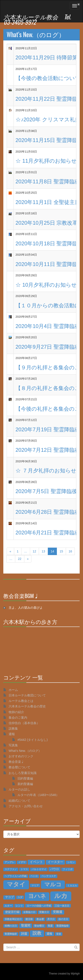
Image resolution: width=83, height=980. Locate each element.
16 (70, 551)
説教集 (13, 729)
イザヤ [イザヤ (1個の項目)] (22, 862)
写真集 (13, 745)
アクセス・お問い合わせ (26, 806)
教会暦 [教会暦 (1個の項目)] (40, 919)
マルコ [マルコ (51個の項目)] (53, 884)
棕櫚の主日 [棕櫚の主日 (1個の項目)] (11, 926)
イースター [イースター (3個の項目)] (55, 862)
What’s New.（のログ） (36, 34)
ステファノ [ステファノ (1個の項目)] (11, 869)
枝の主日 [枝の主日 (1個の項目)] (63, 919)
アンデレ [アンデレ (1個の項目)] (10, 862)
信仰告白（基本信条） (24, 723)
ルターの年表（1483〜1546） (38, 795)
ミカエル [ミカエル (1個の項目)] (72, 885)
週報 (12, 734)
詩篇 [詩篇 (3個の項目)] (24, 934)
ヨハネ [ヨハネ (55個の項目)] (37, 896)
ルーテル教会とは (21, 701)
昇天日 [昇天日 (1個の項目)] (51, 919)
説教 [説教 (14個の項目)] (37, 933)
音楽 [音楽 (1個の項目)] (59, 934)
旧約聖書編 (25, 778)
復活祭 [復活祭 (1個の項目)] (29, 919)
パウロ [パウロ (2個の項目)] (55, 869)
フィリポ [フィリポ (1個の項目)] (68, 869)
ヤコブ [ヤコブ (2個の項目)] (9, 897)
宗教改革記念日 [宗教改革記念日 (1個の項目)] (13, 919)
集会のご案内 (18, 718)
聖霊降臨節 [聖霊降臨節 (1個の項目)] (11, 934)
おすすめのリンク (21, 756)
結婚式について (19, 801)
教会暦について (19, 767)
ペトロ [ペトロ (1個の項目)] (34, 876)
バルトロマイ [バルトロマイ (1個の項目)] (39, 869)
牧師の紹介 (16, 712)
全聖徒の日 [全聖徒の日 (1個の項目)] (29, 912)
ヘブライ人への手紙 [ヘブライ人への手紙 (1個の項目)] (16, 876)
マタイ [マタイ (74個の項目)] (16, 884)
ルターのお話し (19, 789)
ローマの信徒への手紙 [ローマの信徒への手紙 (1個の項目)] (39, 906)
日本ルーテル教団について (27, 695)
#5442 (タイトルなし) (33, 740)
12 (35, 551)
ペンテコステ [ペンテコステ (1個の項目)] (49, 876)
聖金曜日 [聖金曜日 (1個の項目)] (39, 926)
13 (43, 551)
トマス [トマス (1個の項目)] (24, 869)
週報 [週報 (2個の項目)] (49, 934)
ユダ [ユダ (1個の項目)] (20, 897)
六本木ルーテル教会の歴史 (27, 706)
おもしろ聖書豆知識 (23, 773)
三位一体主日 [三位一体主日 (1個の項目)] (62, 906)
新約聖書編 (25, 784)
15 (61, 551)
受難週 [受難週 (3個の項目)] (58, 912)
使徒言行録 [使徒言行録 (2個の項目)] (12, 912)
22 (20, 559)
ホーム (13, 690)
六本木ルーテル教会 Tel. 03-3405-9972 (37, 19)
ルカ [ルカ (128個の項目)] (61, 896)
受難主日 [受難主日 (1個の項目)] (44, 912)
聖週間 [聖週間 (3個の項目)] (26, 926)
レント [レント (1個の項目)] (19, 906)
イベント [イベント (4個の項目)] (36, 862)
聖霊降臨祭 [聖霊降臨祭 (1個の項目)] (63, 926)
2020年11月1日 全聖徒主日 (48, 202)
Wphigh (75, 974)
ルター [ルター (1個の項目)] (8, 906)
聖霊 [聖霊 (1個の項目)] (50, 926)
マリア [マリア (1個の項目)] (35, 885)
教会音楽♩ (16, 762)
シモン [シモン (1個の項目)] (71, 862)
